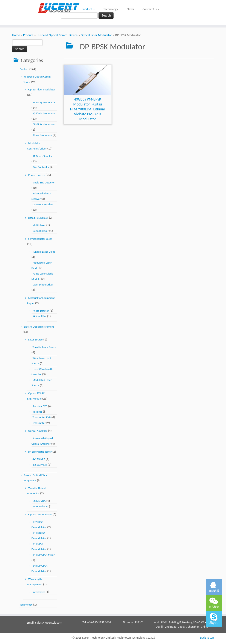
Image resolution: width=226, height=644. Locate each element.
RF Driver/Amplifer (43, 156)
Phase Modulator (42, 135)
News (130, 9)
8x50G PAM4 (40, 465)
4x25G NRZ (39, 459)
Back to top (207, 638)
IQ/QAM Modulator (44, 113)
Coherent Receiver (43, 204)
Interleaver (39, 592)
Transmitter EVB (42, 417)
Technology (111, 9)
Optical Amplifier (38, 431)
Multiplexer (39, 225)
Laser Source (36, 340)
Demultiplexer (41, 231)
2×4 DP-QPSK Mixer (44, 555)
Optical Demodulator (40, 514)
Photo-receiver (37, 175)
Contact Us (151, 9)
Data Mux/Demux (38, 218)
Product (88, 9)
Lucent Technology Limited (98, 638)
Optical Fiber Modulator (96, 35)
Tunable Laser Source (45, 347)
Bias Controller (41, 167)
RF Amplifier (40, 316)
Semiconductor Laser (40, 239)
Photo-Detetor (41, 311)
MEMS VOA (39, 501)
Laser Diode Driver (43, 285)
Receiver (37, 412)
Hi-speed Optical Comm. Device (57, 35)
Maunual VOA (40, 506)
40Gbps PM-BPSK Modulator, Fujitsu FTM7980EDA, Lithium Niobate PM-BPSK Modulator (88, 109)
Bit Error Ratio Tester (40, 452)
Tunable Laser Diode (44, 252)
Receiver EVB (40, 406)
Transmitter (39, 423)
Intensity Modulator (44, 102)
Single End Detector (44, 182)
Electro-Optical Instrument (39, 327)
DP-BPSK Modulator (44, 124)
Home (69, 9)
